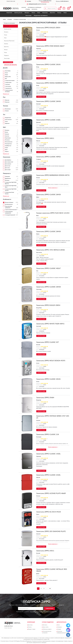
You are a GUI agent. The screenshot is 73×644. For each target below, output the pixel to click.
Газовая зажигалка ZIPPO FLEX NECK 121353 (53, 213)
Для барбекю (8, 160)
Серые (6, 148)
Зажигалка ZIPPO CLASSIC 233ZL (48, 475)
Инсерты (27, 13)
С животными (8, 82)
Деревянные (8, 178)
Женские (7, 100)
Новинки (60, 627)
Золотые (7, 136)
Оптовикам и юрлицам (35, 8)
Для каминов (8, 164)
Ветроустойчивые (9, 202)
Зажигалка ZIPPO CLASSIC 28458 (48, 101)
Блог (59, 625)
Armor (6, 73)
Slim (6, 79)
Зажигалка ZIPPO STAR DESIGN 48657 (50, 46)
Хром (6, 150)
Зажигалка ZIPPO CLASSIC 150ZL (48, 454)
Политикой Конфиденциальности (37, 612)
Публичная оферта (47, 629)
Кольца (59, 13)
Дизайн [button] (5, 68)
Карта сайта (46, 627)
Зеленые (7, 134)
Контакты (34, 9)
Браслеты (53, 13)
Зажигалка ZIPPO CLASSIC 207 (48, 342)
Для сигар (7, 168)
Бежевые (7, 130)
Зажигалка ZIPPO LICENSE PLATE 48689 (51, 493)
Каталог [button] (24, 8)
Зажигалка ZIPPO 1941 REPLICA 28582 (51, 250)
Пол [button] (4, 97)
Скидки (59, 629)
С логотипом (8, 86)
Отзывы (28, 9)
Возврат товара (32, 629)
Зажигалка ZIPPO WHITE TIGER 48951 (50, 324)
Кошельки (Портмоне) (9, 41)
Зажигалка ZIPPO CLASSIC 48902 (48, 157)
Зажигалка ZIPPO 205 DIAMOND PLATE (51, 531)
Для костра (8, 166)
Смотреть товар (41, 40)
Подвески (6, 55)
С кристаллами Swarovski (11, 210)
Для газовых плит (9, 162)
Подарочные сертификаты (41, 16)
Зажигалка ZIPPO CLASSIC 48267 (48, 268)
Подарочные (8, 118)
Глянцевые (7, 177)
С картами (7, 84)
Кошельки (45, 13)
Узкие (6, 122)
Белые (6, 132)
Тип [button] (4, 115)
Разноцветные (8, 144)
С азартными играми (10, 81)
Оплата (30, 627)
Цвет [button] (4, 127)
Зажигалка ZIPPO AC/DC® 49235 (49, 512)
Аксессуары (28, 16)
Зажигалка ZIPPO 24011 (45, 138)
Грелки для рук (18, 13)
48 (50, 589)
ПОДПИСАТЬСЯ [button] (49, 608)
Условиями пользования (49, 612)
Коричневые (8, 138)
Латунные (7, 140)
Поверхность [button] (7, 174)
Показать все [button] (6, 94)
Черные (7, 152)
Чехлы (33, 13)
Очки (39, 13)
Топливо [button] (5, 106)
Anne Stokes (8, 71)
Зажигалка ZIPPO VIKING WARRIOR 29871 (52, 83)
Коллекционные (9, 204)
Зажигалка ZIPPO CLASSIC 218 (48, 434)
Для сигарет (8, 170)
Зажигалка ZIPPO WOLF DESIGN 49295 (51, 361)
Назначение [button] (7, 157)
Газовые (7, 111)
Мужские (7, 102)
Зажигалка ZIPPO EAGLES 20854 (48, 28)
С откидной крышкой (10, 215)
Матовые (7, 180)
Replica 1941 (8, 77)
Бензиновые (8, 109)
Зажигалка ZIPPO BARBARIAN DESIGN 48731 (53, 175)
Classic (6, 75)
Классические (8, 120)
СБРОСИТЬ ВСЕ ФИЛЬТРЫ (10, 65)
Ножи (65, 13)
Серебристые (8, 146)
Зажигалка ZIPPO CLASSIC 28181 (48, 65)
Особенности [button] (7, 199)
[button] (45, 2)
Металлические (9, 142)
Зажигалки (9, 13)
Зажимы (6, 44)
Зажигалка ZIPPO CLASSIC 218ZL (48, 120)
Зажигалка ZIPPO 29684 (45, 398)
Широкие (7, 123)
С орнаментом (8, 88)
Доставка (30, 625)
